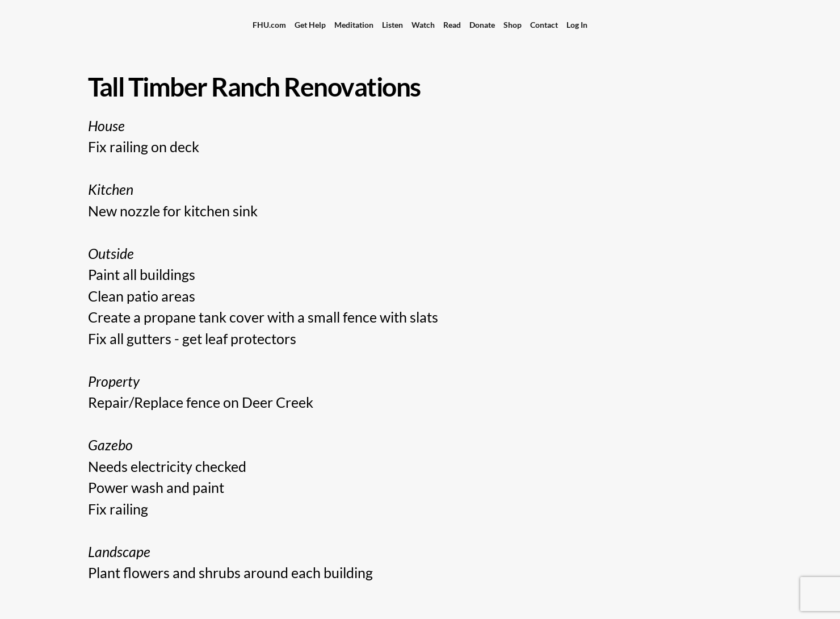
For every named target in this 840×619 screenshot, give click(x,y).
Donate (482, 25)
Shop (513, 25)
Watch (423, 25)
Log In (577, 25)
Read (452, 25)
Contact (544, 25)
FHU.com (269, 25)
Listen (392, 25)
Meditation (354, 25)
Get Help (310, 25)
